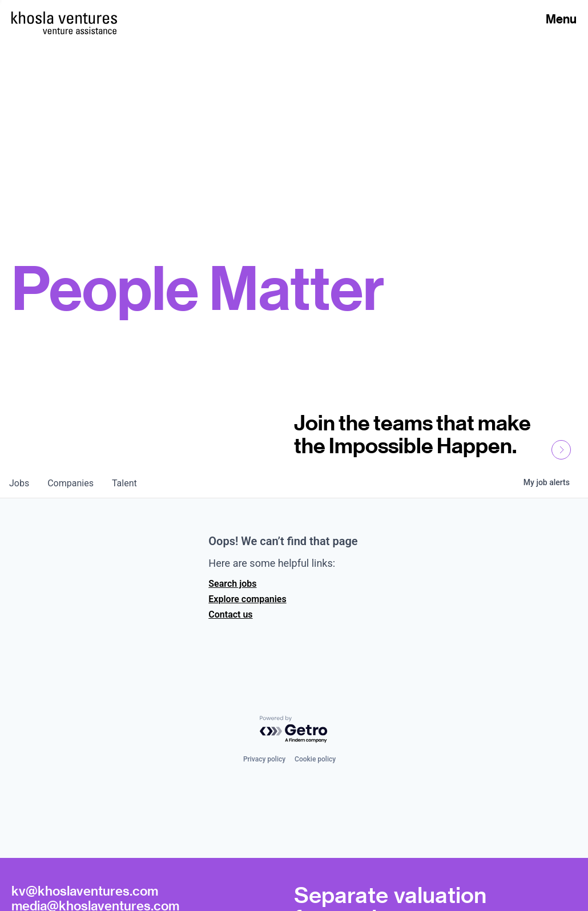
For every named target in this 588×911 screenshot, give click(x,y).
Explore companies (247, 599)
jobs (19, 483)
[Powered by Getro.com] (294, 730)
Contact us (230, 614)
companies (71, 483)
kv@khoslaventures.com (85, 890)
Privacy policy (264, 759)
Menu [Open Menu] (561, 19)
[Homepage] (64, 18)
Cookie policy (315, 759)
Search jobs (232, 584)
